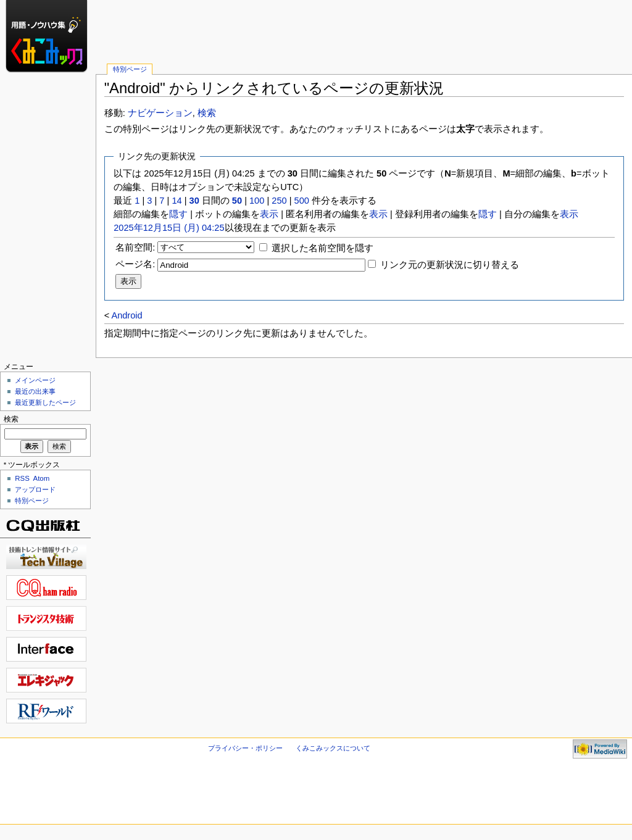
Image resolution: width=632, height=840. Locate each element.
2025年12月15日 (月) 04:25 (169, 228)
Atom (42, 478)
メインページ (35, 380)
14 (177, 201)
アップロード (35, 489)
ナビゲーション (160, 113)
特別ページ (130, 69)
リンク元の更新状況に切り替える (450, 265)
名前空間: (135, 247)
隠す (178, 214)
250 (279, 201)
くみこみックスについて (333, 748)
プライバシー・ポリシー (245, 748)
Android (127, 315)
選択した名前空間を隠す (322, 248)
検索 (207, 113)
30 (194, 201)
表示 (269, 214)
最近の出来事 (35, 391)
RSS (22, 478)
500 (302, 201)
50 (237, 201)
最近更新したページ (45, 402)
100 (257, 201)
